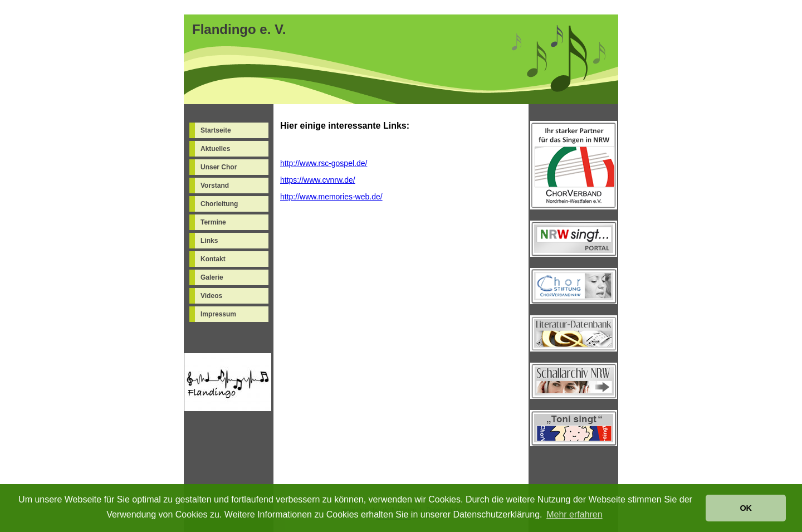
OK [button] (746, 508)
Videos (211, 296)
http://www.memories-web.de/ (331, 197)
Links (209, 241)
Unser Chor (219, 167)
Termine (213, 222)
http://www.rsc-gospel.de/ (324, 163)
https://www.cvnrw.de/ (318, 180)
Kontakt (213, 259)
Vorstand (215, 186)
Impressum (218, 314)
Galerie (212, 277)
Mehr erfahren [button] (574, 514)
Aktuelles (215, 149)
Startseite (216, 130)
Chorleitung (219, 204)
